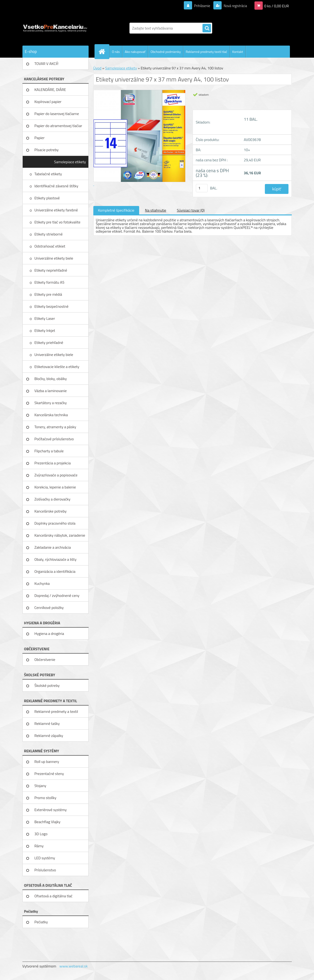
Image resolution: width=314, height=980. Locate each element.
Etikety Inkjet (45, 330)
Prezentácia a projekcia (53, 463)
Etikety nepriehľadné (51, 270)
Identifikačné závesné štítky (57, 186)
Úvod (97, 68)
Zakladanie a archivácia (53, 547)
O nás (116, 52)
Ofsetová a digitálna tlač (54, 896)
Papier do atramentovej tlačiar (58, 126)
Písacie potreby (47, 150)
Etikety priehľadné (49, 342)
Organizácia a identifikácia (55, 571)
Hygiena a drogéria (49, 633)
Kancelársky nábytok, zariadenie (60, 535)
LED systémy (45, 858)
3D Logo (41, 834)
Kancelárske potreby (51, 511)
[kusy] (202, 188)
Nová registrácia (234, 6)
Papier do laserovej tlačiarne (57, 114)
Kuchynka (42, 583)
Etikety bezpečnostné (52, 306)
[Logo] (55, 28)
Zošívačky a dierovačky (53, 499)
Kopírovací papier (48, 102)
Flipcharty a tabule (49, 451)
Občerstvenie (45, 659)
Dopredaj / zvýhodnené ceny (57, 595)
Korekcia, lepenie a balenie (55, 487)
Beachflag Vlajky (47, 822)
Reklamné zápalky (49, 736)
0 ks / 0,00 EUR (276, 6)
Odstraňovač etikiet (50, 246)
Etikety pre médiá (49, 294)
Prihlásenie (199, 6)
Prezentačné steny (49, 774)
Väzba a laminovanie (51, 391)
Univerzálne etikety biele (54, 258)
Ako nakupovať (135, 52)
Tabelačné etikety (49, 174)
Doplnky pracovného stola (55, 523)
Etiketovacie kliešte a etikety (57, 367)
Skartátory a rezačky (51, 403)
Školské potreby (47, 685)
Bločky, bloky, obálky (51, 379)
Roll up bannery (47, 762)
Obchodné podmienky (166, 52)
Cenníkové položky (49, 608)
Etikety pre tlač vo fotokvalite (58, 222)
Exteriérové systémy (51, 810)
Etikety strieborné (49, 234)
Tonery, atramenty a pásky (55, 427)
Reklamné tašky (47, 723)
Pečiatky (41, 922)
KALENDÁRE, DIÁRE (50, 90)
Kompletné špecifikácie (116, 210)
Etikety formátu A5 (49, 282)
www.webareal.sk (73, 966)
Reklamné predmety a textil (56, 711)
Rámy (39, 846)
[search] (207, 28)
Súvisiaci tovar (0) (191, 210)
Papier (40, 138)
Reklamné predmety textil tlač (206, 52)
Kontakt (238, 52)
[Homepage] (104, 51)
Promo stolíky (45, 798)
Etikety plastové (48, 198)
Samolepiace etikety (70, 162)
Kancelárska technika (51, 415)
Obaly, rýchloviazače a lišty (56, 559)
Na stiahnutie (156, 210)
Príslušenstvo (45, 870)
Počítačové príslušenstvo (54, 439)
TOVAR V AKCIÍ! (47, 64)
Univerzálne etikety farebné (57, 210)
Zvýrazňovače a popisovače (56, 475)
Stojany (40, 786)
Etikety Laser (45, 318)
